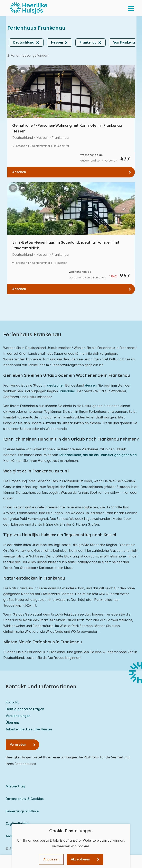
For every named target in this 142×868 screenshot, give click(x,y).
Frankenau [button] (88, 42)
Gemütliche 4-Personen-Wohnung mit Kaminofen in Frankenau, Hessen (68, 128)
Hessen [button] (57, 42)
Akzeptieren (81, 859)
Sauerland (67, 391)
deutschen (56, 385)
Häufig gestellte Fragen (25, 709)
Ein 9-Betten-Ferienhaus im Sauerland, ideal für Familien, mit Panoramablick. (66, 245)
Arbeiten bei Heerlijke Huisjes (29, 729)
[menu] (131, 8)
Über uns (13, 723)
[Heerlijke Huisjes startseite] (29, 8)
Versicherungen (18, 716)
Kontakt (12, 702)
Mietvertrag (15, 786)
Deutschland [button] (24, 42)
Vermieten (18, 745)
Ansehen (19, 172)
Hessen (91, 385)
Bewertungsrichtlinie (22, 811)
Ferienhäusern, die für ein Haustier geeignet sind (98, 455)
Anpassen (51, 859)
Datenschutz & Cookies (25, 799)
